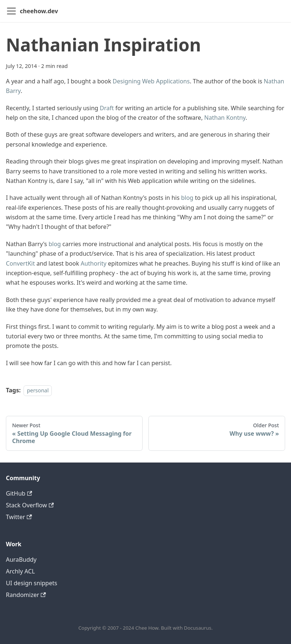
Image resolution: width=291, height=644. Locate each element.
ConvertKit (20, 263)
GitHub (19, 493)
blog (187, 198)
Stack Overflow (30, 505)
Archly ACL (20, 571)
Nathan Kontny (225, 118)
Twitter (19, 517)
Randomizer (26, 595)
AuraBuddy (21, 560)
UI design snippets (32, 583)
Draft (107, 108)
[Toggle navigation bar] (11, 11)
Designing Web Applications (151, 81)
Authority (93, 263)
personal (38, 390)
